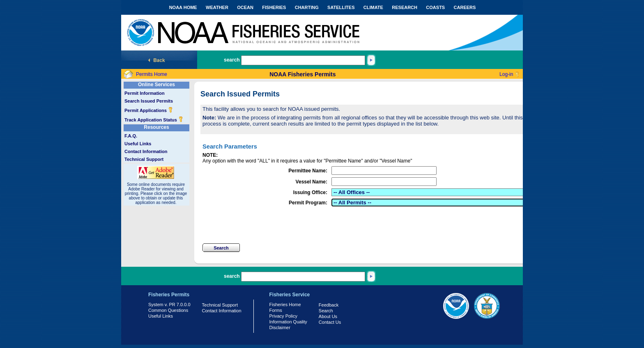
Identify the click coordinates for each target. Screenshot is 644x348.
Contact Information (146, 151)
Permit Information (145, 93)
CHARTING (307, 7)
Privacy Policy (283, 316)
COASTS (435, 7)
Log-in (506, 74)
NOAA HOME (183, 7)
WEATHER (217, 7)
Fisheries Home (285, 304)
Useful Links (138, 144)
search (232, 60)
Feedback (329, 305)
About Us (328, 316)
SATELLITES (341, 7)
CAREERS (465, 7)
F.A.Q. (131, 136)
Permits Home (152, 74)
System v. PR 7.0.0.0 (169, 304)
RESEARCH (405, 7)
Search (326, 311)
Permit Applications (149, 110)
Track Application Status (154, 120)
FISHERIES (274, 7)
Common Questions (168, 310)
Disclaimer (280, 327)
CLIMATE (373, 7)
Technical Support (144, 159)
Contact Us (330, 322)
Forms (276, 310)
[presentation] (265, 225)
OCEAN (245, 7)
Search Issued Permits (149, 101)
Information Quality (288, 322)
